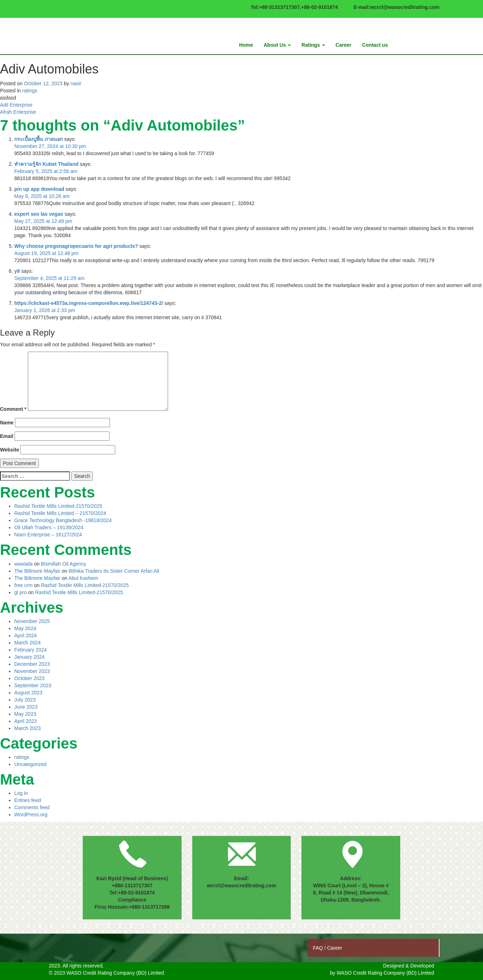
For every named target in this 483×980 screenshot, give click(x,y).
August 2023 (28, 693)
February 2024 (30, 650)
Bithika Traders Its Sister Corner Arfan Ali (114, 571)
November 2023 (32, 671)
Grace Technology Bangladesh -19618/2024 (63, 520)
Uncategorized (30, 764)
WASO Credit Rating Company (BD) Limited (385, 973)
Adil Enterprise (16, 105)
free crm (23, 585)
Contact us (375, 45)
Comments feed (32, 807)
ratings (30, 91)
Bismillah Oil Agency (64, 564)
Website (9, 450)
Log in (21, 793)
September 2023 (33, 685)
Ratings (313, 45)
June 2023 (26, 707)
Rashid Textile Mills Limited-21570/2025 (58, 506)
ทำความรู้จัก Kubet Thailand (46, 164)
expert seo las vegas (39, 214)
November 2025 (32, 621)
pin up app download (39, 189)
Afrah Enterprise (18, 112)
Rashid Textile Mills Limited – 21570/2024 (60, 513)
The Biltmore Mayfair (37, 571)
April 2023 (26, 721)
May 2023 (25, 714)
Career (344, 45)
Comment (13, 409)
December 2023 (32, 664)
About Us (277, 45)
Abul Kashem (83, 578)
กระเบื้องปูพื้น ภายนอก (39, 139)
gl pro (21, 592)
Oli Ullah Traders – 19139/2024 (49, 527)
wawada (23, 564)
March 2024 (27, 643)
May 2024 (25, 628)
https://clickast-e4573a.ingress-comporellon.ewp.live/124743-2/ (89, 303)
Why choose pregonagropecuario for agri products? (76, 246)
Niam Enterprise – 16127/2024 (48, 535)
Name (7, 423)
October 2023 (29, 678)
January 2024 (29, 657)
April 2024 (26, 636)
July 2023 (25, 700)
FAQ (319, 948)
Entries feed (28, 800)
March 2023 (27, 728)
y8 (17, 271)
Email (7, 436)
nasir (76, 83)
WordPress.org (31, 815)
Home (246, 45)
